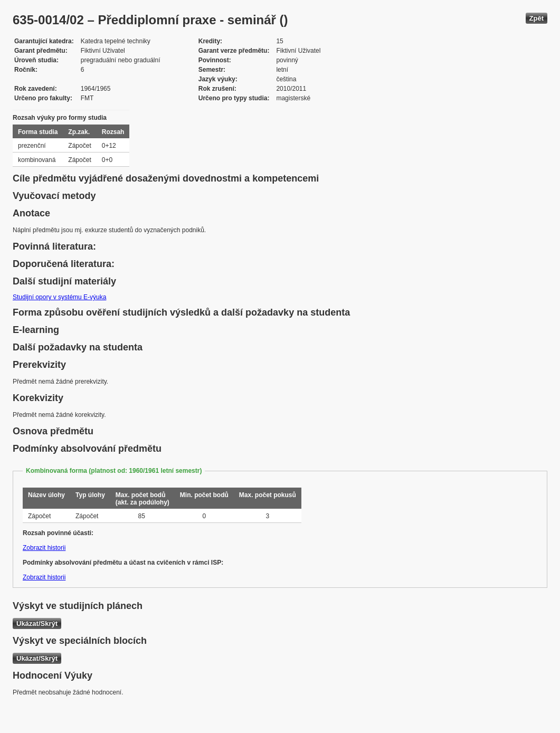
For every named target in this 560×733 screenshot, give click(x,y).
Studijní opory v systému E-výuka (59, 297)
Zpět (537, 18)
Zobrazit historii (44, 548)
